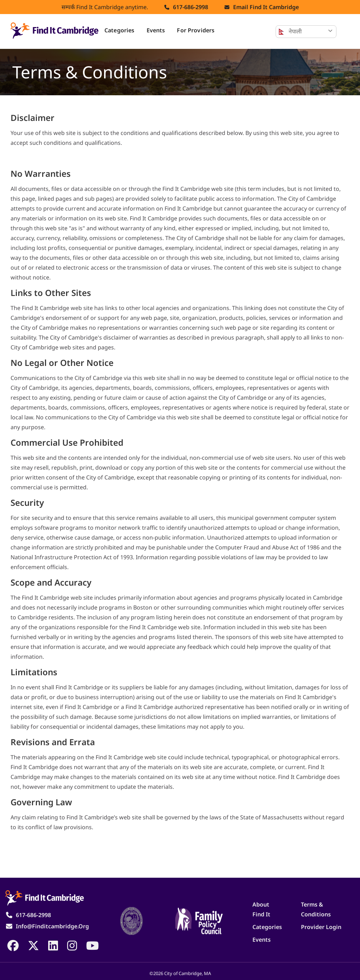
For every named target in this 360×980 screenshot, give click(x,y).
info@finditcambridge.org (52, 926)
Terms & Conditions (316, 909)
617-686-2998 (191, 7)
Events (156, 30)
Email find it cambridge (266, 7)
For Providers (196, 30)
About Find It (261, 909)
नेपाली (290, 32)
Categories (120, 30)
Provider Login (321, 927)
